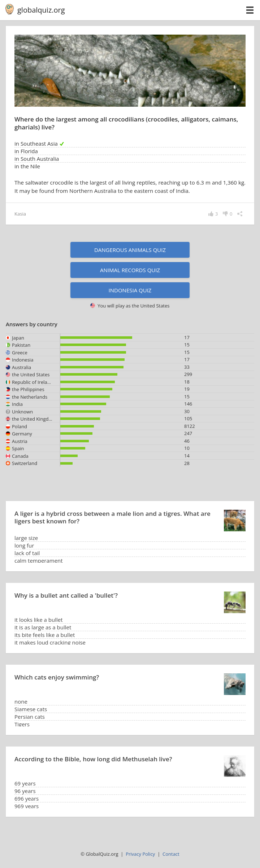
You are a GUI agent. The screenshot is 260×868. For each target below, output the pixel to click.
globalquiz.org (41, 10)
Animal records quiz (130, 270)
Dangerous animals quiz (130, 250)
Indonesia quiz (130, 290)
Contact (171, 854)
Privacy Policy (140, 854)
